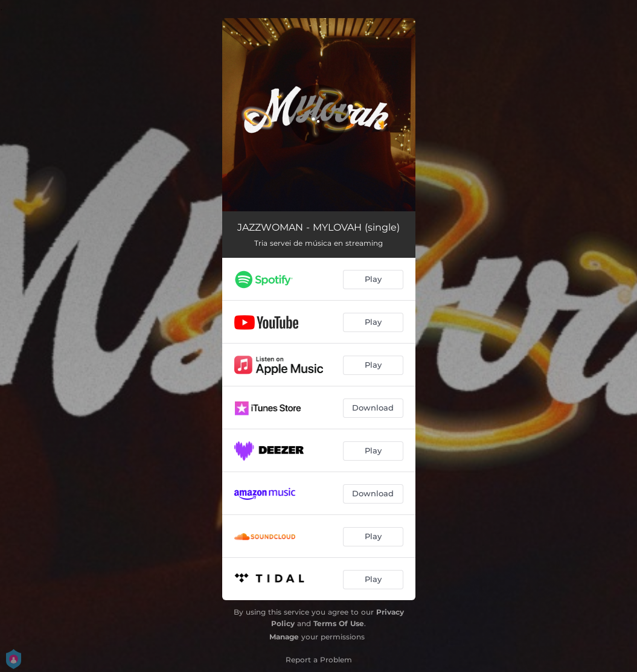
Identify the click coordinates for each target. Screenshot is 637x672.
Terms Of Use (339, 623)
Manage (284, 637)
